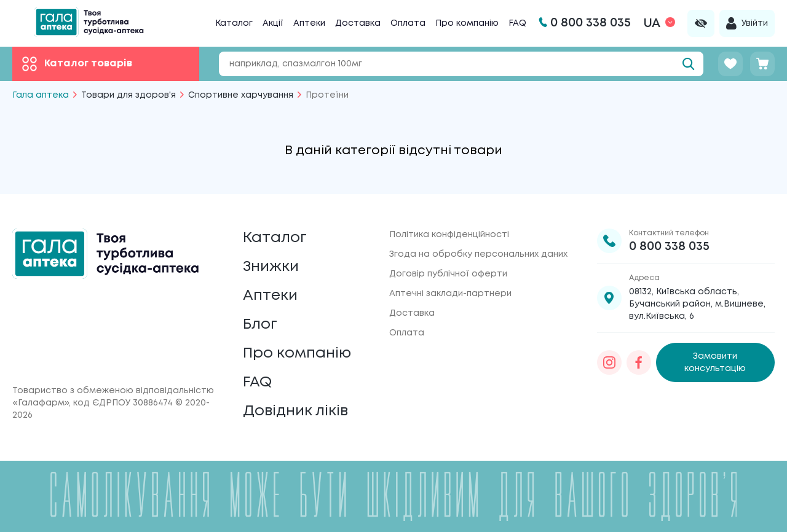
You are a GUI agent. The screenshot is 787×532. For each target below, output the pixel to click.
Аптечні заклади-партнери (450, 294)
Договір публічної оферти (448, 274)
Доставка (358, 23)
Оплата (408, 23)
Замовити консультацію (715, 362)
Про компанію (467, 23)
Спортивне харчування (241, 95)
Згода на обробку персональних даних (478, 254)
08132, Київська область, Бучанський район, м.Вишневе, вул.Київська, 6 (697, 304)
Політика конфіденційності (449, 235)
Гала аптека (41, 95)
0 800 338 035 (669, 247)
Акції (273, 23)
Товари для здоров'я (129, 95)
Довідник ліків (295, 411)
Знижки (271, 267)
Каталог (234, 23)
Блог (260, 325)
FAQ (517, 23)
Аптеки (309, 23)
